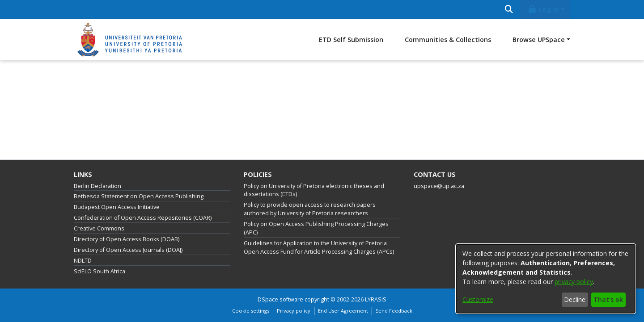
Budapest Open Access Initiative (117, 207)
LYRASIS (376, 299)
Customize (478, 299)
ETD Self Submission (351, 40)
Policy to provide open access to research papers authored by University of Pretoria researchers (310, 209)
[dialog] (546, 279)
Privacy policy (294, 311)
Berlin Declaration (97, 186)
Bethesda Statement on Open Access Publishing (139, 196)
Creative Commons (99, 228)
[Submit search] (509, 10)
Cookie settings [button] (251, 311)
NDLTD (83, 261)
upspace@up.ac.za (439, 186)
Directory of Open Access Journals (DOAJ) (128, 250)
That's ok (608, 299)
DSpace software (280, 299)
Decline (575, 299)
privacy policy (574, 282)
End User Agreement (343, 311)
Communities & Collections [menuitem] (448, 40)
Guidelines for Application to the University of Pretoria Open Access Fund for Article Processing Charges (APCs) (319, 247)
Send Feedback (394, 311)
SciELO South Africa (100, 271)
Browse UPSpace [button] (539, 40)
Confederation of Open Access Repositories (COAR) (143, 218)
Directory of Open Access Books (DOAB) (127, 239)
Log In (543, 9)
